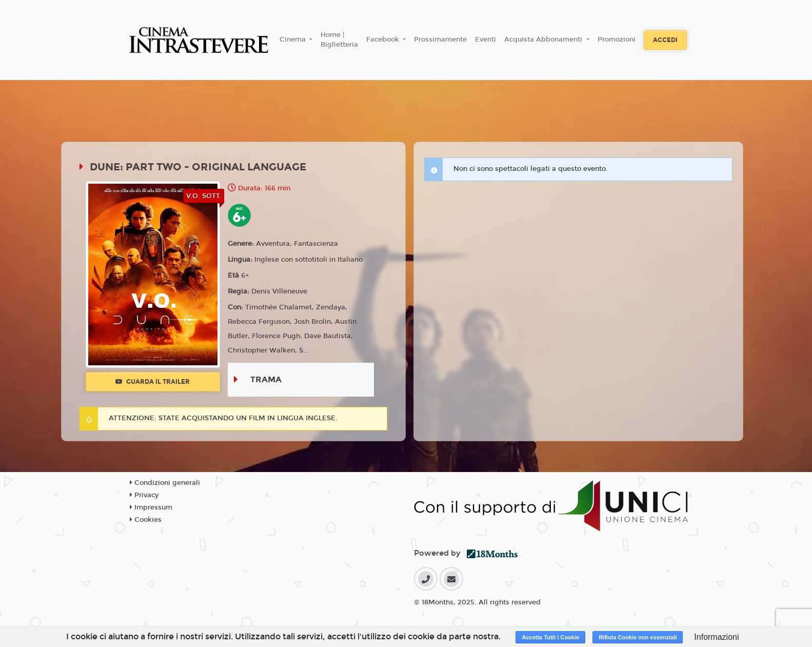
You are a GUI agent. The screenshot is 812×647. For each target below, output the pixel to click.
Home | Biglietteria (339, 40)
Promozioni (617, 40)
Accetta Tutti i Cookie (550, 637)
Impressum (151, 507)
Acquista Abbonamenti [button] (544, 40)
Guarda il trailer (153, 382)
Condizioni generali (165, 483)
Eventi (486, 40)
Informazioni (716, 637)
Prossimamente (440, 40)
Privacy (144, 495)
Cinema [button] (294, 40)
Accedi (665, 40)
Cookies (146, 520)
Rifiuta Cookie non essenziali (638, 637)
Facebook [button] (384, 40)
